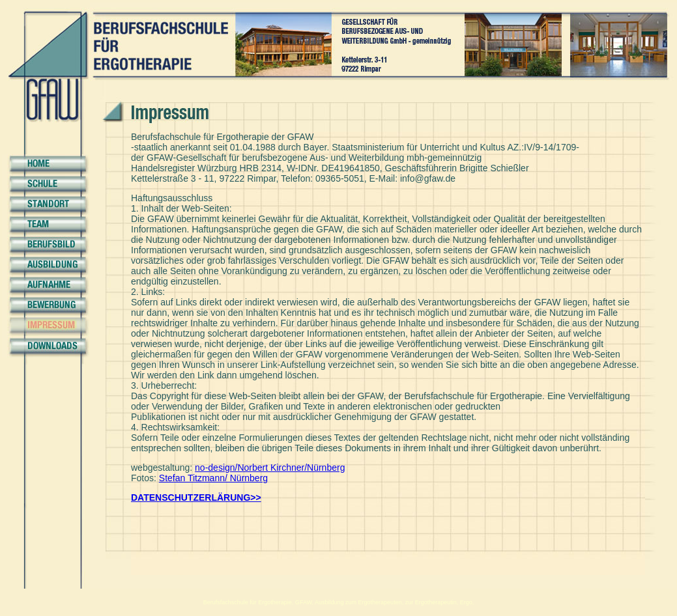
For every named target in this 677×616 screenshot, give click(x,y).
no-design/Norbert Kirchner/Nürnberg (270, 468)
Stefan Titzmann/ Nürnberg (213, 478)
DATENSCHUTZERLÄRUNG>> (196, 497)
